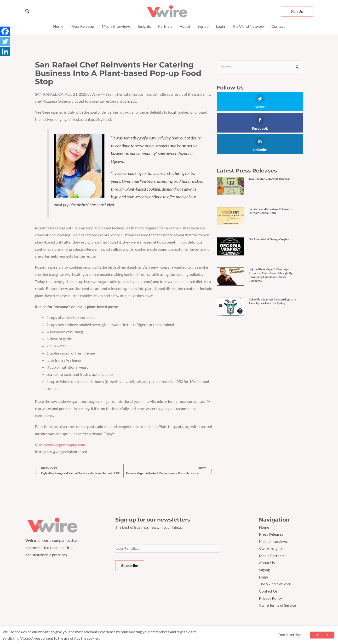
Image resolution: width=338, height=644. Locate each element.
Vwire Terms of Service (277, 605)
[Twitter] (5, 42)
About (185, 26)
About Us (267, 563)
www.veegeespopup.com (65, 445)
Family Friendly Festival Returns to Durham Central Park (271, 211)
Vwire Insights (271, 548)
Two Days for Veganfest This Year (269, 179)
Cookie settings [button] (290, 635)
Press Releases (83, 26)
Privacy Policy (270, 598)
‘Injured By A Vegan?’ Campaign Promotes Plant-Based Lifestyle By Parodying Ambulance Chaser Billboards (270, 275)
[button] (28, 11)
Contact (278, 26)
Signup (203, 26)
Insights (144, 26)
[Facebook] (5, 32)
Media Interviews (116, 26)
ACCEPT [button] (322, 635)
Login (220, 26)
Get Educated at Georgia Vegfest (269, 239)
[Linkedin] (5, 53)
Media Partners (272, 556)
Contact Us (268, 591)
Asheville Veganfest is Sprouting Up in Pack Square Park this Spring (272, 302)
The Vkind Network (248, 26)
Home (58, 26)
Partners (165, 26)
